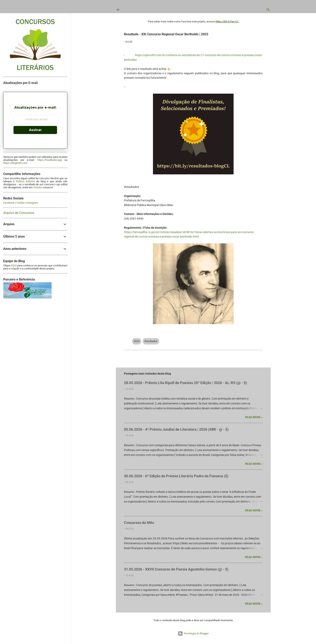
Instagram (32, 203)
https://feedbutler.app (50, 160)
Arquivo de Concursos (19, 213)
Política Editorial (25, 181)
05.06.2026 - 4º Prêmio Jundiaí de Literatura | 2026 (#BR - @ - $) (176, 429)
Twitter (20, 203)
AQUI (14, 265)
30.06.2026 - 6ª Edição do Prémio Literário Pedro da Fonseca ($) (176, 476)
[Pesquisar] (268, 11)
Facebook (9, 203)
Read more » (254, 417)
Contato (37, 187)
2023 (137, 341)
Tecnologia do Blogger (193, 633)
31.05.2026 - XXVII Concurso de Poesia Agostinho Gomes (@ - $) (176, 569)
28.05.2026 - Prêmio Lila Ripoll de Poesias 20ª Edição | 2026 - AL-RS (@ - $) (185, 383)
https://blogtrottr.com (15, 163)
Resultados (151, 341)
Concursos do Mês (139, 523)
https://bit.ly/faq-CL (227, 21)
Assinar (35, 130)
